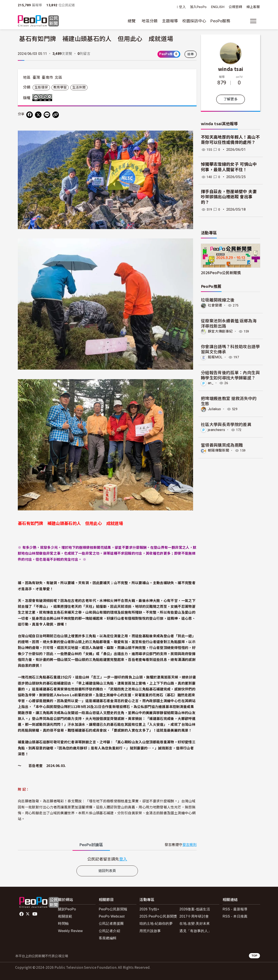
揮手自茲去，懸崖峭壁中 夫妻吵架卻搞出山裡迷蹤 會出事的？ (229, 197)
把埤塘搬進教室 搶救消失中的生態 (229, 401)
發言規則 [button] (189, 845)
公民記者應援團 (111, 923)
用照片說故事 (150, 931)
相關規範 (65, 916)
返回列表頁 (107, 871)
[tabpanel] (107, 859)
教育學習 (60, 87)
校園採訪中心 (194, 21)
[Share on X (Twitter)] (38, 115)
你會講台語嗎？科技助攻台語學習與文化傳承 (230, 349)
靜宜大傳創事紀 (220, 331)
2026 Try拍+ (149, 909)
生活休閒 (79, 87)
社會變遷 (215, 305)
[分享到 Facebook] (30, 115)
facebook (22, 914)
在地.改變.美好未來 (195, 923)
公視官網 (235, 7)
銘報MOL (215, 357)
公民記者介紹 (109, 931)
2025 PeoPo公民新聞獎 (158, 916)
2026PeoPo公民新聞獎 (221, 273)
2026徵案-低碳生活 (195, 909)
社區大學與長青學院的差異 (226, 424)
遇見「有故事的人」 (195, 931)
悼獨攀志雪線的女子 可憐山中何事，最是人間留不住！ (229, 167)
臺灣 (36, 77)
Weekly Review (70, 931)
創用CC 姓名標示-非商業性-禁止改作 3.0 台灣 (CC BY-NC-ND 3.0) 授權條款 (43, 98)
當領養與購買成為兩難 (222, 445)
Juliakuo (214, 409)
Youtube (35, 914)
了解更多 (231, 99)
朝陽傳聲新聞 (218, 450)
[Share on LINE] (47, 115)
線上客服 (253, 7)
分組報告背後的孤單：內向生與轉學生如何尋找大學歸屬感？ (230, 375)
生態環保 (41, 87)
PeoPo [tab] (91, 845)
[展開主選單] (253, 21)
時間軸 (63, 923)
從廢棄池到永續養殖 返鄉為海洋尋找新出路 (229, 323)
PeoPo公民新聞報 (113, 909)
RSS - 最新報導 (235, 909)
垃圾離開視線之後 (218, 300)
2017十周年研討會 (194, 916)
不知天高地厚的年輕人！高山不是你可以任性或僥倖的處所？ (230, 140)
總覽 (132, 21)
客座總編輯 (108, 938)
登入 (182, 7)
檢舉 (191, 54)
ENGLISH (218, 7)
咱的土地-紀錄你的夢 (156, 923)
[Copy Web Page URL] (56, 115)
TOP (254, 956)
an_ (211, 383)
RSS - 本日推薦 (235, 916)
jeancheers (217, 430)
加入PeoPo (198, 7)
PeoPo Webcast (112, 916)
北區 (59, 77)
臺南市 (47, 77)
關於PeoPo (67, 909)
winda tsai (231, 69)
